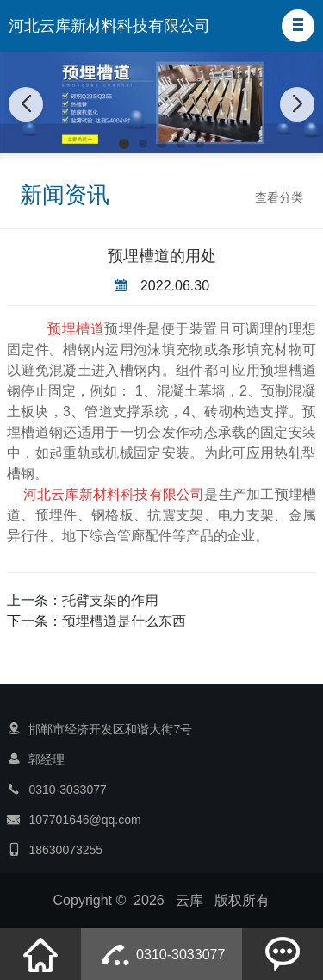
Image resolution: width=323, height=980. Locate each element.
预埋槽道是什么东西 (124, 621)
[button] (298, 26)
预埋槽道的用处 (162, 256)
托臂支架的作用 (110, 600)
